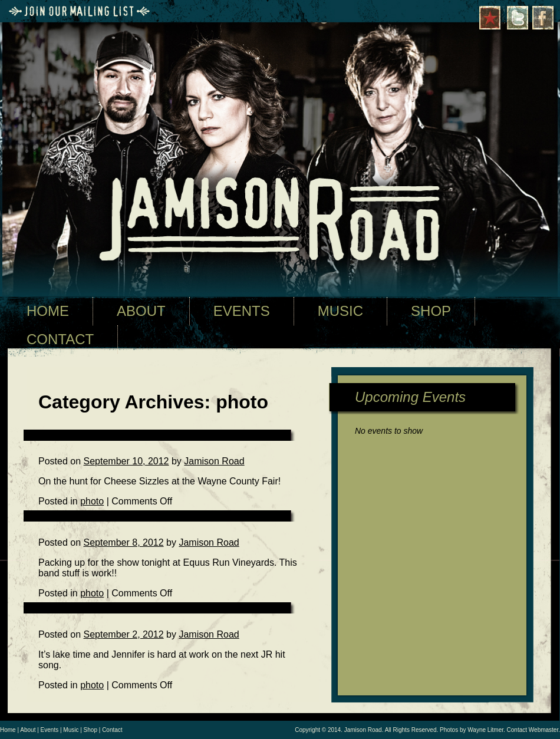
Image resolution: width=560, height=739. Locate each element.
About (28, 730)
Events (50, 730)
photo (92, 685)
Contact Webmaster (533, 730)
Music (71, 730)
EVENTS (242, 311)
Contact (112, 730)
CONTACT (60, 339)
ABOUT (141, 311)
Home (8, 730)
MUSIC (340, 311)
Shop (90, 730)
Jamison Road (214, 461)
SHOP (431, 311)
